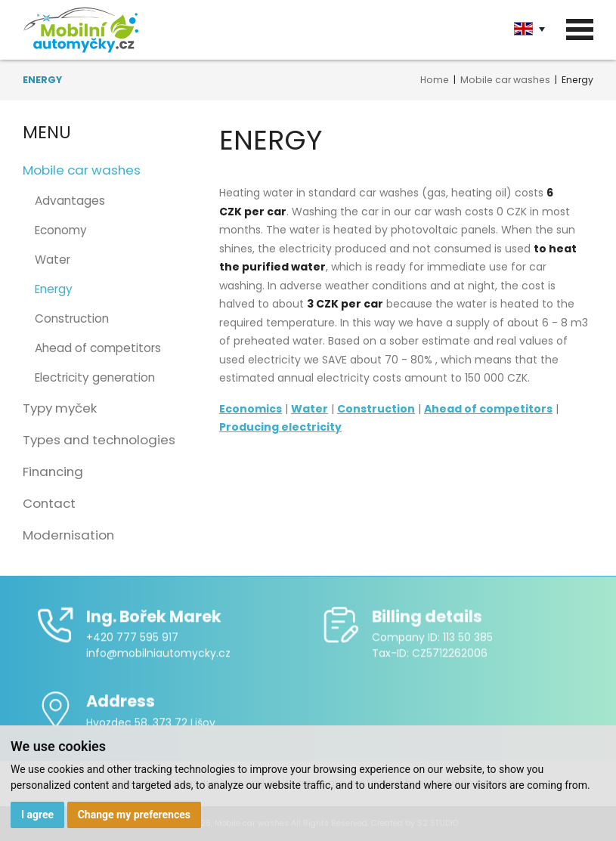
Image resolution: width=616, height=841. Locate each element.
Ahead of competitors (98, 348)
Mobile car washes (505, 80)
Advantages (70, 201)
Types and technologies (99, 440)
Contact (49, 503)
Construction (72, 318)
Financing (53, 472)
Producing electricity (280, 427)
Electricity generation (95, 377)
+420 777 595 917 (132, 643)
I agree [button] (37, 815)
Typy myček (60, 408)
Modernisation (68, 535)
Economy (61, 230)
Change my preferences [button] (134, 815)
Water (53, 260)
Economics (251, 409)
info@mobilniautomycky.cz (158, 659)
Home (435, 80)
